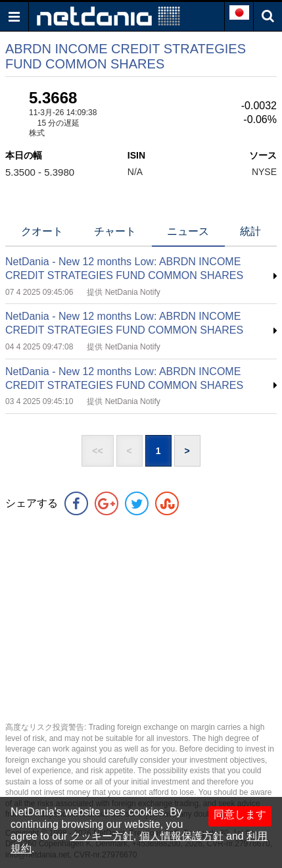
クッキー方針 (102, 836)
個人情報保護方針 (181, 836)
